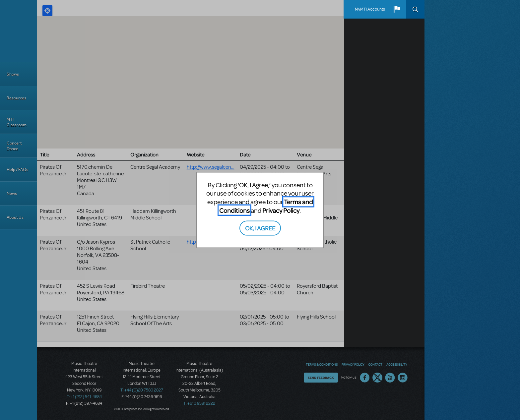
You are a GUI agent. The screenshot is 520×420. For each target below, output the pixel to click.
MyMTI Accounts (370, 9)
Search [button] (415, 9)
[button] (397, 9)
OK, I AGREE (260, 228)
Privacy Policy (281, 210)
